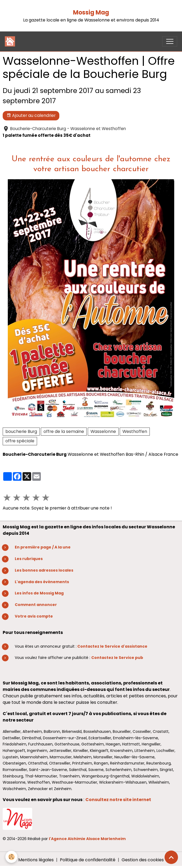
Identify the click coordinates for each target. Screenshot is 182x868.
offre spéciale (20, 441)
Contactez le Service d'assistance (112, 646)
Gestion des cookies (143, 860)
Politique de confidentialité (88, 860)
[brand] (11, 41)
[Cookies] (11, 857)
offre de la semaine (64, 431)
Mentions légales (36, 860)
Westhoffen (135, 431)
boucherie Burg (21, 431)
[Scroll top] (171, 857)
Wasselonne (103, 431)
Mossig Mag (91, 12)
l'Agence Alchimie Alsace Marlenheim (87, 839)
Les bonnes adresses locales (44, 570)
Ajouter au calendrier (31, 115)
